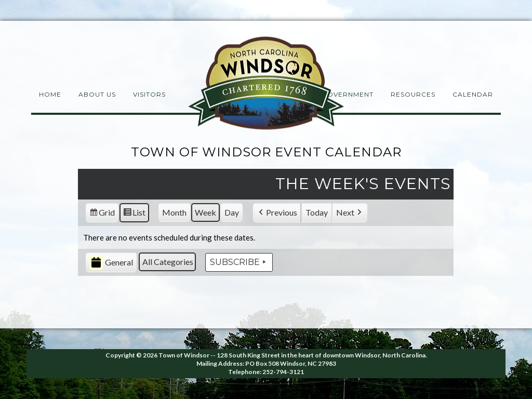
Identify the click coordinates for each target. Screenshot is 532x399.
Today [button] (317, 212)
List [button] (134, 214)
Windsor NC (266, 85)
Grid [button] (102, 214)
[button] (277, 213)
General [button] (111, 263)
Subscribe (239, 262)
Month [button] (174, 212)
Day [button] (232, 212)
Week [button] (205, 212)
